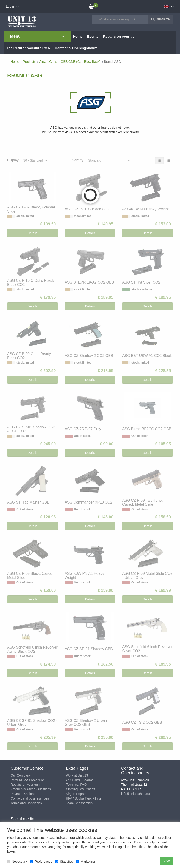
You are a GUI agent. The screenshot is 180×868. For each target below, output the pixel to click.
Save (166, 861)
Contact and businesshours (30, 798)
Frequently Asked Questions (31, 789)
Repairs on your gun (25, 785)
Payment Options (23, 794)
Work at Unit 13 (77, 775)
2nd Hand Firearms (80, 780)
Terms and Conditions (26, 803)
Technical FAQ (76, 785)
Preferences (41, 862)
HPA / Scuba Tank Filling (83, 798)
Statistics (64, 862)
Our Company (21, 775)
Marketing (85, 862)
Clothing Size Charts (81, 789)
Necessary (17, 862)
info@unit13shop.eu (135, 794)
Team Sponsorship (79, 803)
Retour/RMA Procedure (27, 780)
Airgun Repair (76, 794)
